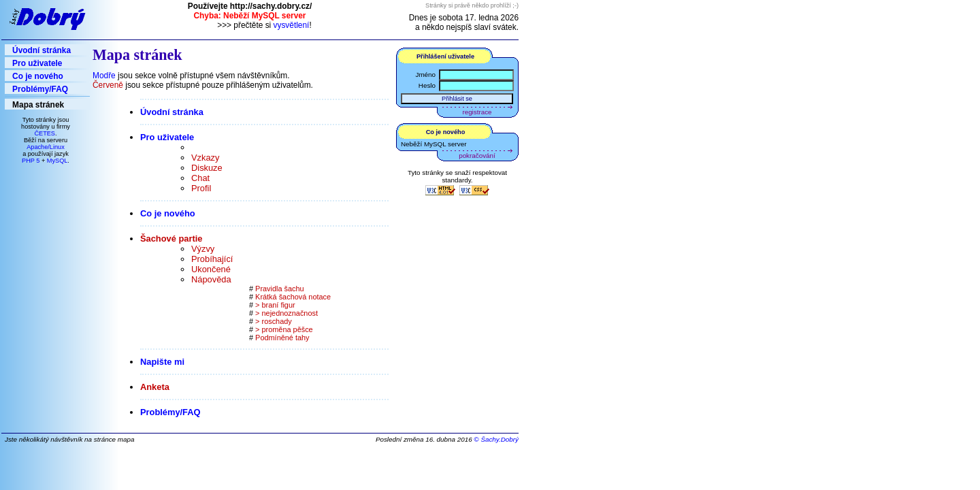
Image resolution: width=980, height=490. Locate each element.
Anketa (156, 387)
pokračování (477, 156)
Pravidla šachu (280, 289)
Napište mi (164, 362)
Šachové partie (173, 239)
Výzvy (203, 249)
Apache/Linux (46, 147)
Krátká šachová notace (293, 297)
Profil (201, 188)
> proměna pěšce (284, 329)
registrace (477, 112)
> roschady (274, 321)
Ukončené (211, 269)
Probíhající (212, 259)
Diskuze (207, 168)
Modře (104, 76)
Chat (200, 178)
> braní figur (275, 305)
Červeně (108, 85)
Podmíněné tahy (282, 338)
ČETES (45, 133)
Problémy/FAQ (40, 89)
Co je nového (38, 76)
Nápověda (211, 279)
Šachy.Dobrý (500, 439)
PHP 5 (31, 161)
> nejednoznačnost (287, 313)
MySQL (58, 161)
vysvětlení (292, 25)
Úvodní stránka (42, 50)
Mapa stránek (38, 105)
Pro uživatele (37, 63)
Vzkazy (205, 158)
